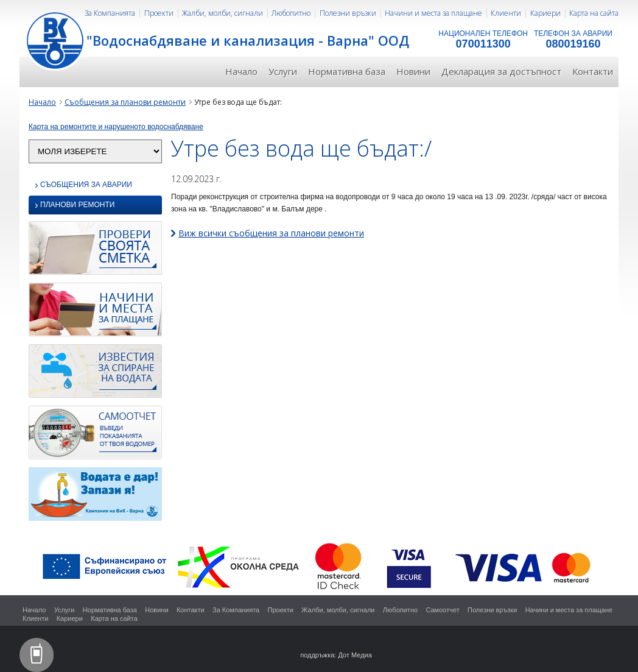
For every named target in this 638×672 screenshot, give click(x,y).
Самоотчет (442, 610)
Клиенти (506, 13)
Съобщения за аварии (83, 185)
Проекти (159, 13)
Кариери (545, 13)
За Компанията (110, 13)
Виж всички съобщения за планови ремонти (271, 233)
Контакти (593, 71)
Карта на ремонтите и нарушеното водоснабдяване (116, 127)
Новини (413, 71)
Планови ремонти (75, 206)
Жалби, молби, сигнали (223, 13)
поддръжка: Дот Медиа (336, 655)
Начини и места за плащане (433, 13)
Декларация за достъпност (501, 71)
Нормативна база (347, 71)
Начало (241, 71)
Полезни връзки (348, 13)
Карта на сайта (594, 13)
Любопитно (291, 13)
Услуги (283, 71)
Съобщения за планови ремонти (125, 102)
